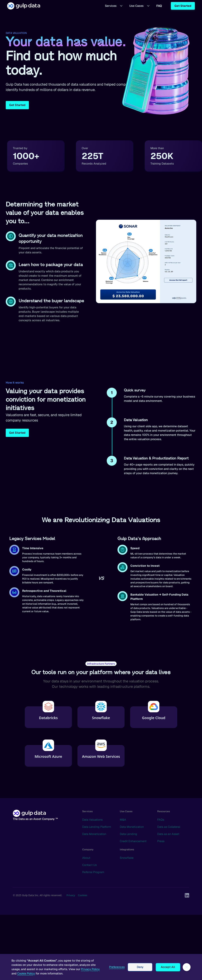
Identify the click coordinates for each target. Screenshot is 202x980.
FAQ (159, 6)
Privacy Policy (90, 969)
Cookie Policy (26, 973)
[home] (24, 6)
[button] (114, 6)
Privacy (71, 895)
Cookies (83, 895)
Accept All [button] (168, 967)
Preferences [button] (117, 967)
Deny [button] (140, 967)
